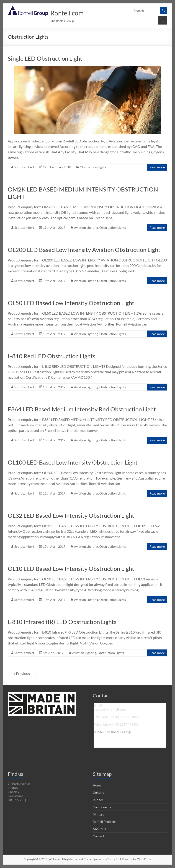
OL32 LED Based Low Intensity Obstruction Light (71, 515)
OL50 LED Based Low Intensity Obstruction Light (71, 303)
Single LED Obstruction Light (45, 58)
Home (97, 785)
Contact (98, 836)
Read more (157, 167)
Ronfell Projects (104, 822)
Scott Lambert (24, 167)
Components (102, 807)
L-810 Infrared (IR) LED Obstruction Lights (62, 622)
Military (98, 814)
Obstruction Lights (93, 167)
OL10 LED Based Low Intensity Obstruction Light (71, 569)
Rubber (98, 800)
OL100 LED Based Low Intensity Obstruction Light (73, 462)
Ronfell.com (67, 13)
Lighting (98, 792)
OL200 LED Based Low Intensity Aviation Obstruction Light (84, 250)
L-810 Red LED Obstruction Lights (51, 356)
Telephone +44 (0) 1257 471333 (116, 724)
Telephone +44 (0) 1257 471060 (116, 717)
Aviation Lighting (86, 228)
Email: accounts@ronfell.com (110, 707)
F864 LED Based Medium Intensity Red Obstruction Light (82, 409)
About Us (99, 829)
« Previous (22, 673)
